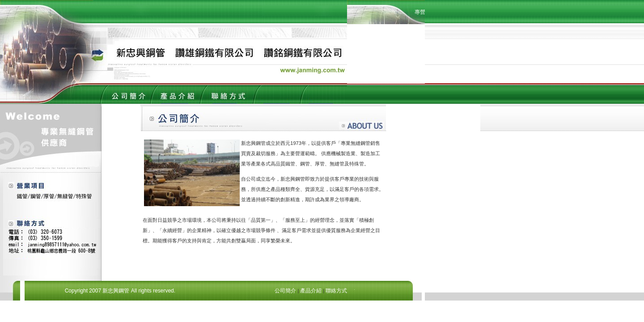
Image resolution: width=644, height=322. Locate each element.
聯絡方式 (336, 291)
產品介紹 (311, 291)
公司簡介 (285, 291)
